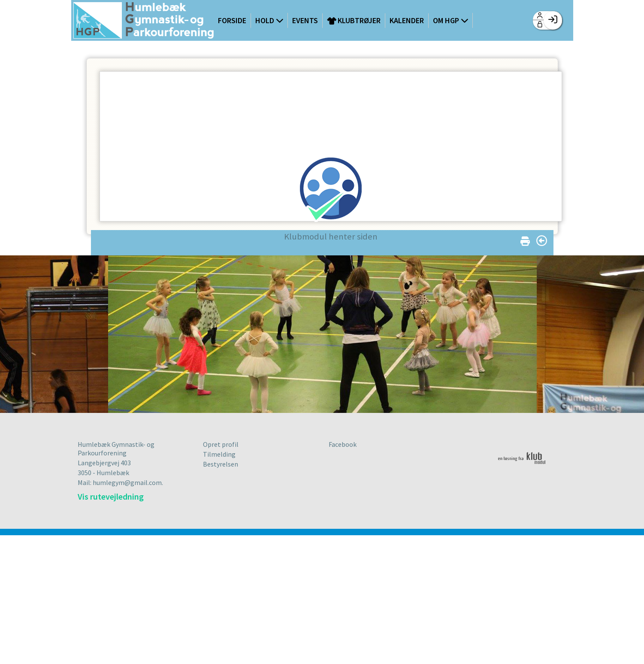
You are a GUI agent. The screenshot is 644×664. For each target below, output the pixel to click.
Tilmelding (219, 454)
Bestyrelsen (221, 464)
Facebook (343, 444)
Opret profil (221, 444)
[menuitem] (144, 21)
